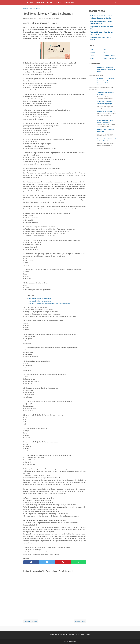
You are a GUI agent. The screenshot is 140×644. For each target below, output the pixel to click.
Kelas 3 (92, 55)
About (57, 635)
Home (52, 635)
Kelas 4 (92, 58)
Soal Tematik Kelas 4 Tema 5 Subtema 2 (40, 301)
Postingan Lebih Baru (31, 621)
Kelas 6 (106, 52)
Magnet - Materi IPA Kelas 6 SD (106, 111)
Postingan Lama (80, 621)
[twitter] (47, 562)
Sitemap (87, 635)
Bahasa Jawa (69, 2)
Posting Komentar (54, 19)
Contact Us (63, 635)
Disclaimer (71, 635)
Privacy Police (80, 635)
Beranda (30, 2)
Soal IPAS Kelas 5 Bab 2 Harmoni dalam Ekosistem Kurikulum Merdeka (49, 304)
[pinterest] (63, 562)
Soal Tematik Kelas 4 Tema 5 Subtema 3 (40, 298)
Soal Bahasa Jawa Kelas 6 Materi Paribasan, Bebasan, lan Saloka (106, 69)
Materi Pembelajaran (110, 58)
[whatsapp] (78, 562)
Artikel (59, 2)
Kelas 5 (106, 49)
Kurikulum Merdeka (110, 55)
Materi (50, 2)
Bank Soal (40, 2)
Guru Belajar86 (72, 641)
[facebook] (31, 562)
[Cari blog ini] (115, 2)
